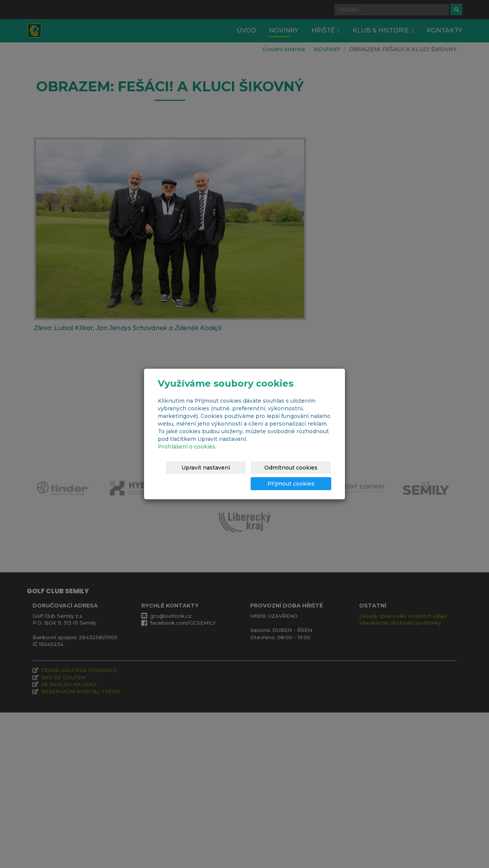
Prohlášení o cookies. (187, 447)
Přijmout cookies (302, 484)
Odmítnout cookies (304, 468)
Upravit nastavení (239, 468)
